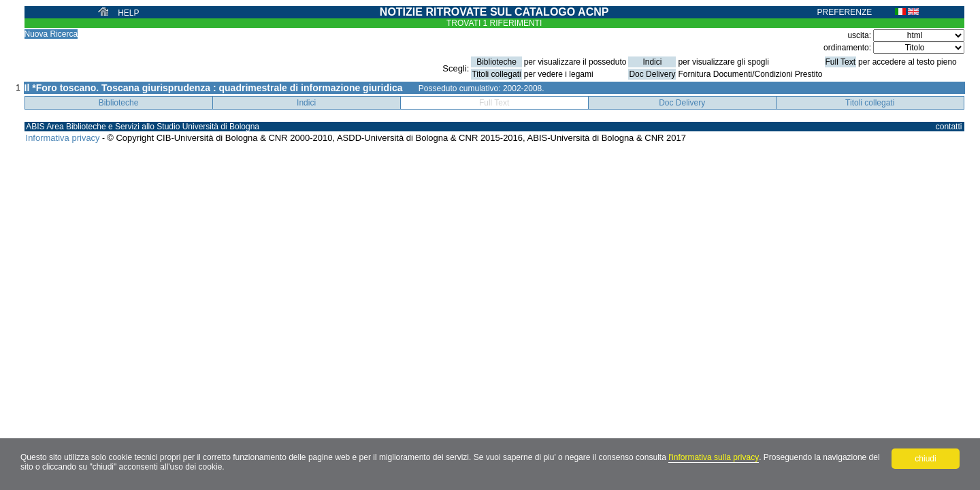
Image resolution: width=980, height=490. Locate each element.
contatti (949, 127)
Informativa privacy (63, 138)
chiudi (925, 459)
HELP (128, 13)
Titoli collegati (870, 103)
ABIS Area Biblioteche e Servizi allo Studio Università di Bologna (143, 127)
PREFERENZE (845, 12)
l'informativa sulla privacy (714, 457)
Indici (306, 103)
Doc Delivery (682, 103)
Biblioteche (119, 103)
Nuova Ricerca (51, 34)
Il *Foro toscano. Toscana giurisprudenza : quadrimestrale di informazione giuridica (214, 88)
